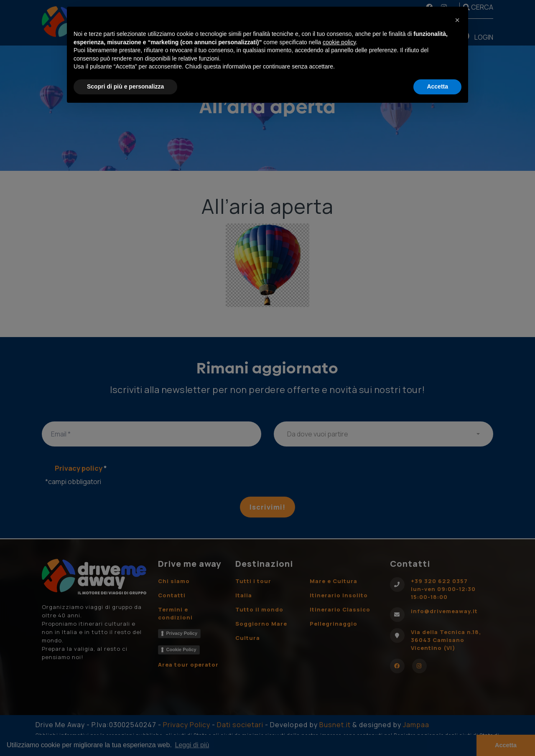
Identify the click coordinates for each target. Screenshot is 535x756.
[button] (457, 20)
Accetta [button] (437, 86)
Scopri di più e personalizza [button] (125, 86)
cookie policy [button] (339, 42)
